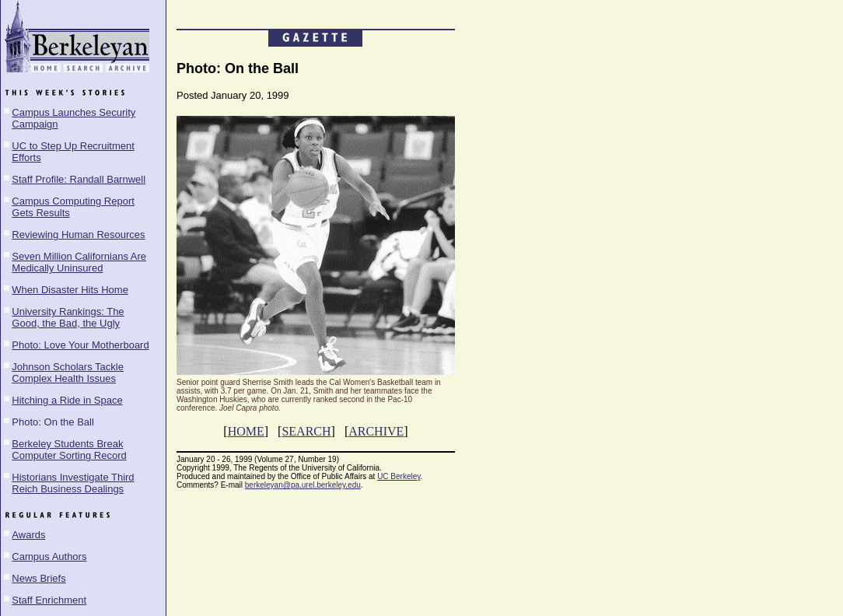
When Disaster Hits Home (70, 290)
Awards (28, 535)
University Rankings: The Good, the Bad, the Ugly (68, 317)
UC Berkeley (399, 476)
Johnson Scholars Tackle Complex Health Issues (68, 373)
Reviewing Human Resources (78, 234)
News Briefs (38, 578)
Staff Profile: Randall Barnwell (79, 179)
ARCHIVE (376, 431)
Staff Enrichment (49, 600)
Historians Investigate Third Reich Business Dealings (73, 483)
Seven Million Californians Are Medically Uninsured (79, 262)
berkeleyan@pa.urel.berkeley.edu (303, 485)
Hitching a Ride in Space (67, 400)
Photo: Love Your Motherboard (80, 345)
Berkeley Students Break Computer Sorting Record (69, 450)
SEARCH (306, 431)
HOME (246, 431)
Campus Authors (49, 556)
